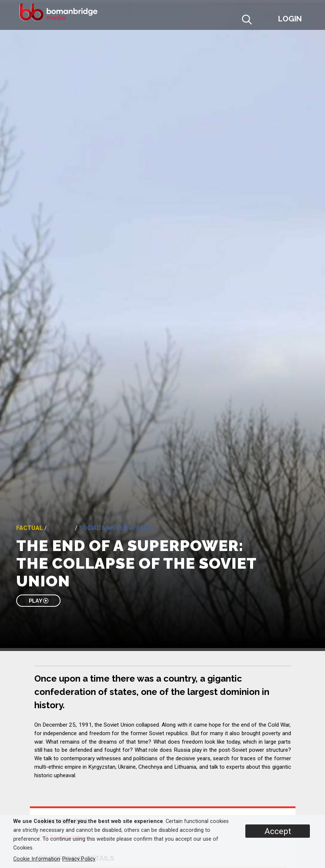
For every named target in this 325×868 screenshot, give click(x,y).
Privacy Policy (79, 859)
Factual (30, 528)
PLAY (39, 601)
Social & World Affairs (116, 528)
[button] (265, 21)
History (61, 528)
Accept (278, 831)
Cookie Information (37, 859)
